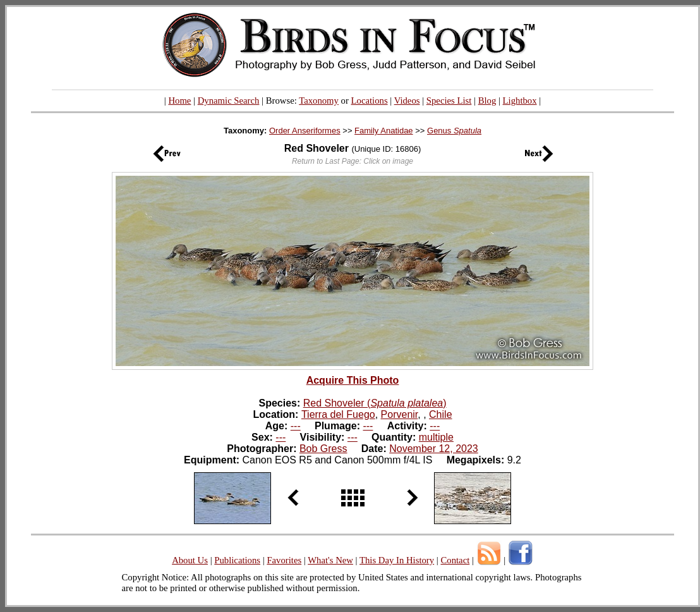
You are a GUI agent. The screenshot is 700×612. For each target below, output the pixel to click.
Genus (454, 131)
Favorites (284, 560)
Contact (455, 560)
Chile (440, 414)
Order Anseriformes (305, 131)
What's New (330, 560)
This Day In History (397, 560)
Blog (487, 101)
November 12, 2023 (434, 449)
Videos (407, 101)
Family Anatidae (384, 131)
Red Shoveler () (375, 403)
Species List (449, 101)
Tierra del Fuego (338, 414)
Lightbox (520, 101)
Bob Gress (323, 449)
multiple (436, 437)
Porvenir (400, 414)
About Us (190, 560)
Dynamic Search (229, 101)
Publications (237, 560)
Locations (370, 101)
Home (179, 101)
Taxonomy (319, 101)
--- (296, 426)
